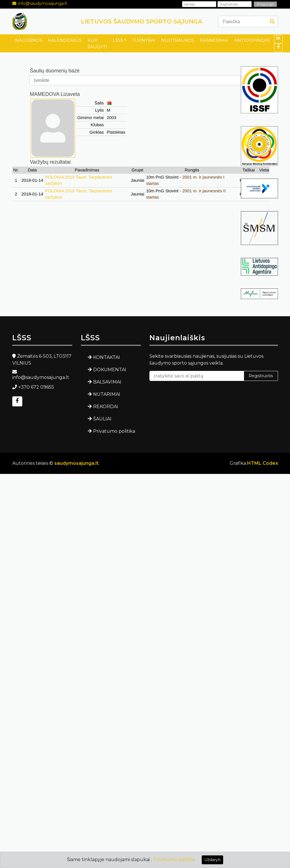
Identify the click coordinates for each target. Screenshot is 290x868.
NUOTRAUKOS (178, 40)
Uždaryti (212, 860)
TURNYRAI (144, 40)
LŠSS (118, 40)
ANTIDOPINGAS (252, 40)
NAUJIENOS (29, 40)
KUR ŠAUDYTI (97, 44)
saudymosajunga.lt (76, 463)
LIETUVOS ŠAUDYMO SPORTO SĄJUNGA (142, 21)
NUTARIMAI (107, 394)
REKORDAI (106, 407)
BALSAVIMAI (107, 382)
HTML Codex (263, 463)
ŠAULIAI (102, 419)
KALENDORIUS (65, 40)
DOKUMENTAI (110, 370)
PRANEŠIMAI (214, 40)
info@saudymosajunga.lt (43, 3)
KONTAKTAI (107, 357)
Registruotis (261, 376)
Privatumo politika (114, 431)
